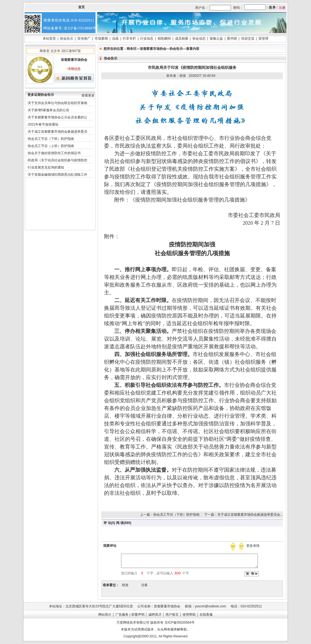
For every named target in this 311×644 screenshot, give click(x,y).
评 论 (107, 523)
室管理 (263, 39)
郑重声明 (138, 615)
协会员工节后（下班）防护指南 (51, 139)
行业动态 (147, 39)
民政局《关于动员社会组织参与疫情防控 (58, 160)
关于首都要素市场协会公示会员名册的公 (58, 117)
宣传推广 (84, 39)
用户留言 (172, 615)
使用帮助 (189, 615)
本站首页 (49, 39)
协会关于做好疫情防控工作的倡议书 (54, 153)
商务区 (132, 49)
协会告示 (67, 39)
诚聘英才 (155, 615)
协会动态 (199, 39)
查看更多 (88, 96)
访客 (144, 585)
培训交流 (248, 39)
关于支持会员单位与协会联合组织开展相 (58, 103)
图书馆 (232, 39)
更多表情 (253, 546)
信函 (115, 39)
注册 (282, 8)
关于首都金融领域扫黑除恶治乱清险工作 (58, 175)
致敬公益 (216, 39)
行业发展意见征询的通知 (46, 167)
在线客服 (206, 615)
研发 (125, 585)
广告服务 (122, 615)
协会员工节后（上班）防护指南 (51, 146)
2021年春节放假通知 (43, 124)
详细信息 (74, 69)
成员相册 (182, 39)
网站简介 (105, 615)
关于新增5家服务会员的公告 (49, 110)
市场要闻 (101, 39)
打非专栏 (129, 39)
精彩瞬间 (164, 39)
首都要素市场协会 (153, 49)
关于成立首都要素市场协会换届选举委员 (58, 132)
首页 (81, 7)
